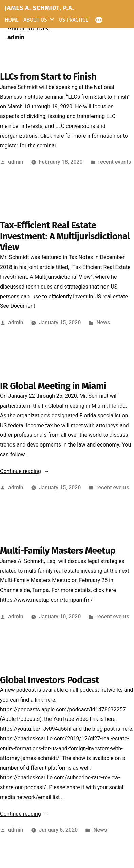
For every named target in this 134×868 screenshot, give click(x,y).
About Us (35, 20)
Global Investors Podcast (49, 680)
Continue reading (25, 471)
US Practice (74, 20)
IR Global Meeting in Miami (53, 386)
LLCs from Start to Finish (48, 77)
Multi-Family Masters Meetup (58, 551)
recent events (115, 162)
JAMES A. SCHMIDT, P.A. (39, 8)
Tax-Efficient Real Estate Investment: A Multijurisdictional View (65, 236)
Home (12, 20)
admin (16, 162)
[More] (97, 19)
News (103, 323)
